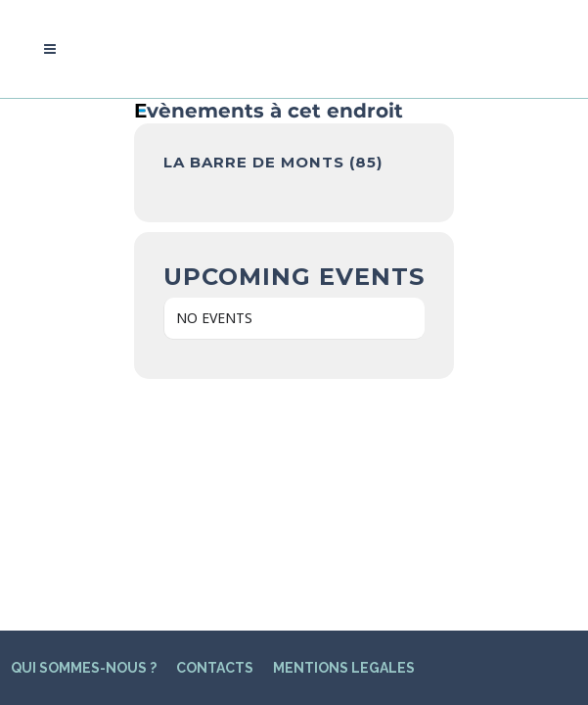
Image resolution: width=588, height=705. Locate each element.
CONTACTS (215, 446)
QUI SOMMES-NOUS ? (84, 446)
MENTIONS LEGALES (344, 446)
